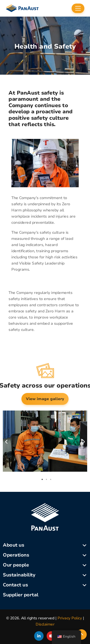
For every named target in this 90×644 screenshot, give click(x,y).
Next (83, 442)
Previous (7, 442)
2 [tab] (46, 480)
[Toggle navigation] (78, 8)
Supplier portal (21, 595)
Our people (16, 565)
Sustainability (19, 575)
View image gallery (45, 399)
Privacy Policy (70, 618)
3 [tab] (51, 480)
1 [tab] (42, 480)
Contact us (15, 585)
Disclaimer (45, 624)
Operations (16, 555)
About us (13, 545)
